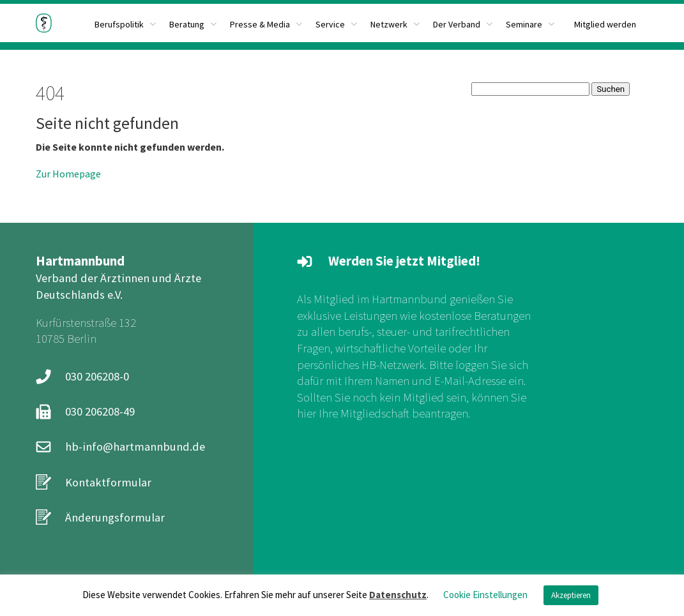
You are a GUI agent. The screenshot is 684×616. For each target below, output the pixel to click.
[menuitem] (193, 23)
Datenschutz (398, 595)
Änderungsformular (115, 517)
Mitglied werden (605, 24)
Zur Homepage (68, 174)
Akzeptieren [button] (571, 595)
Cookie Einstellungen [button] (485, 595)
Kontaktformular (108, 482)
